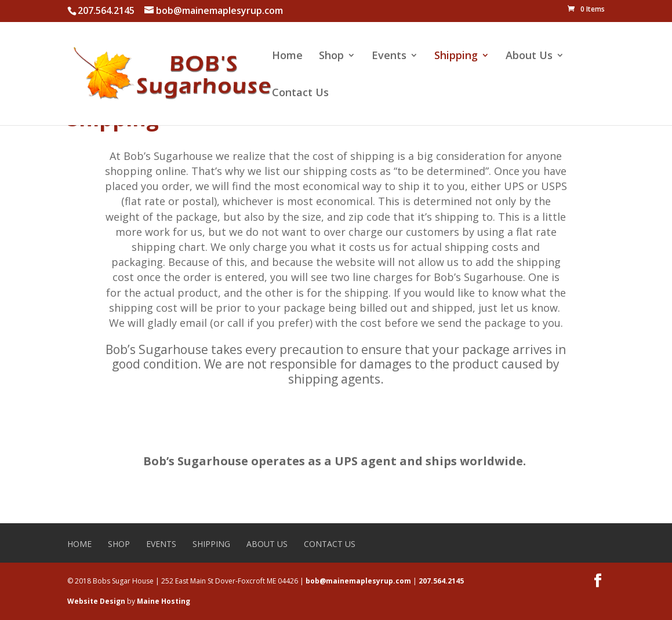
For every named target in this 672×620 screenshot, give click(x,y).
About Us (529, 56)
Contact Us (300, 94)
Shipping (456, 56)
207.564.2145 (441, 581)
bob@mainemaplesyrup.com (358, 581)
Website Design (96, 601)
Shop (331, 56)
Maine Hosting (164, 601)
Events (389, 56)
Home (287, 56)
